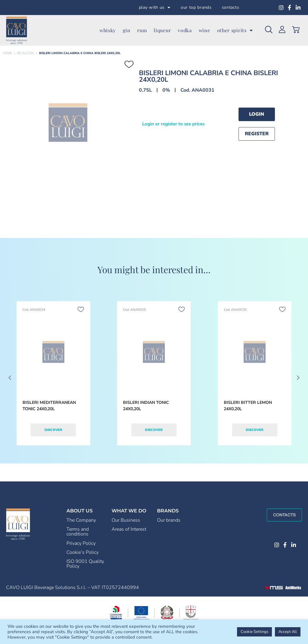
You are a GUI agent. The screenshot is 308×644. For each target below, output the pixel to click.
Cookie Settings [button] (254, 632)
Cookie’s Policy (83, 552)
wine (205, 30)
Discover (53, 430)
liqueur (162, 30)
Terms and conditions (78, 532)
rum (142, 30)
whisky (108, 30)
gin (126, 30)
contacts (231, 7)
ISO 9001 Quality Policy (85, 564)
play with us (155, 8)
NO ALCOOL (26, 53)
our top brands (196, 7)
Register (257, 134)
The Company (81, 520)
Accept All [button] (288, 632)
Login (257, 114)
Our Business (126, 520)
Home (8, 53)
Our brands (169, 520)
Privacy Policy (81, 543)
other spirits (235, 30)
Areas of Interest (129, 529)
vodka (185, 30)
